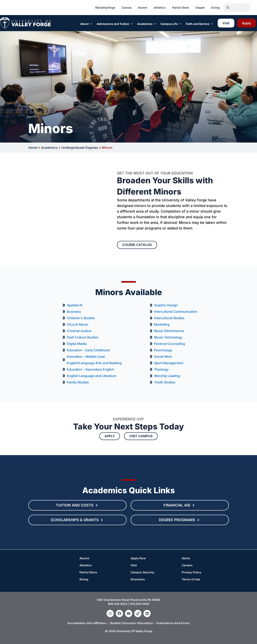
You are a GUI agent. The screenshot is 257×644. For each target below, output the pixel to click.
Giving (215, 8)
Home (33, 148)
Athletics (160, 8)
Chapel (200, 8)
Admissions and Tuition (115, 24)
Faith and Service (200, 24)
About (86, 24)
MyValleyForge (105, 8)
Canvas (127, 8)
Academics (147, 24)
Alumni (143, 8)
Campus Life (171, 24)
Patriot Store (180, 8)
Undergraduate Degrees (80, 148)
